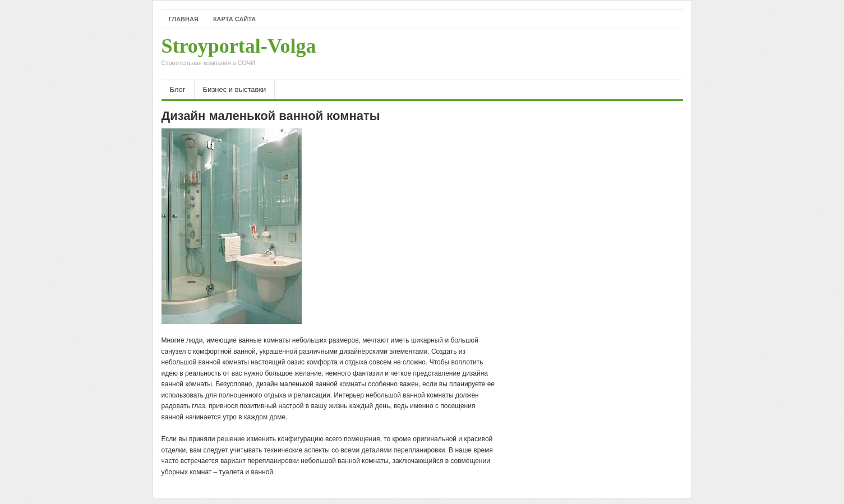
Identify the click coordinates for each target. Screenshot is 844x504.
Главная (184, 19)
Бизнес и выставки (235, 89)
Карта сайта (234, 19)
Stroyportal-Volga (239, 54)
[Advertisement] (552, 54)
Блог (178, 89)
